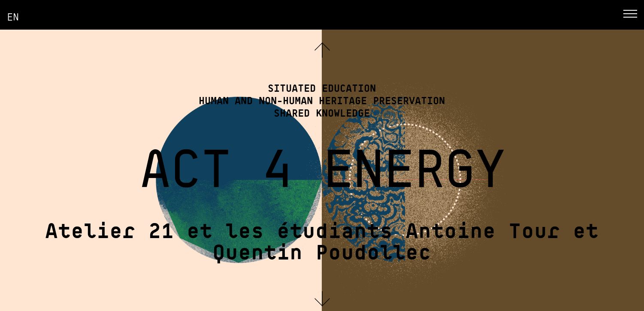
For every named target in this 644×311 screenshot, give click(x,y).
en (13, 16)
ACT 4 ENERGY (322, 165)
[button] (322, 299)
